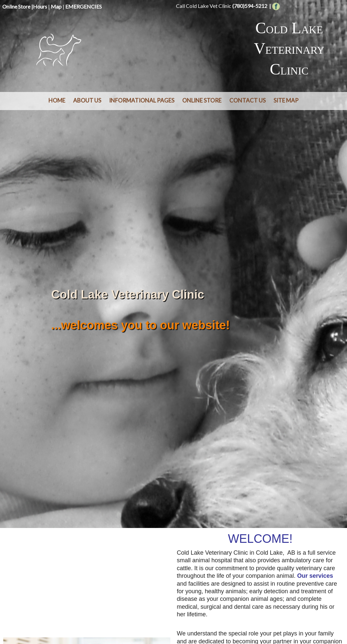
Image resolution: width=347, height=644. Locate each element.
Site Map (286, 100)
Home (57, 100)
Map (56, 6)
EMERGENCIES (84, 6)
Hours (40, 6)
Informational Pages (142, 100)
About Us (87, 100)
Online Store (16, 6)
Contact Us (247, 100)
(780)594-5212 (250, 6)
